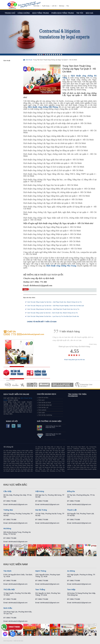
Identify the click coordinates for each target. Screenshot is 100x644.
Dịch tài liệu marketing (45, 415)
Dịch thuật (29, 60)
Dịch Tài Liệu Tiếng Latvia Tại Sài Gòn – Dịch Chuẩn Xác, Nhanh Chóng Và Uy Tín (53, 313)
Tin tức (80, 13)
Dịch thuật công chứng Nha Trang (61, 266)
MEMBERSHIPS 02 (16, 385)
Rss (68, 6)
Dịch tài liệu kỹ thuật (45, 403)
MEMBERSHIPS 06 (62, 385)
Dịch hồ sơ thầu (43, 398)
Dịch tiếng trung (41, 13)
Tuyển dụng (46, 6)
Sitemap (61, 6)
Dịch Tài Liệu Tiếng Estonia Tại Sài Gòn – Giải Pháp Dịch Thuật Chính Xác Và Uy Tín (53, 309)
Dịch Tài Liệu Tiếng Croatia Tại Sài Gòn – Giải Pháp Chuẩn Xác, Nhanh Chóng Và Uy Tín (55, 302)
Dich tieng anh (12, 5)
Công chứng (24, 13)
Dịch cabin (42, 413)
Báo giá (89, 13)
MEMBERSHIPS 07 (84, 385)
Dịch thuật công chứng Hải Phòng (43, 107)
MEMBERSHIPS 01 (8, 385)
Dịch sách (42, 400)
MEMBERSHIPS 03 (23, 385)
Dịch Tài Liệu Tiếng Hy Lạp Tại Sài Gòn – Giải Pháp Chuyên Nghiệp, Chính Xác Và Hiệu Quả (56, 306)
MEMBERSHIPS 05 (44, 385)
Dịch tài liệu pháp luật (45, 405)
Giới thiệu (36, 6)
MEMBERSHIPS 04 (32, 385)
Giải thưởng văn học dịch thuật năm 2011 (53, 427)
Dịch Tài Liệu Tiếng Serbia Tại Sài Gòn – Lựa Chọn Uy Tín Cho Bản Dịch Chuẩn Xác (53, 316)
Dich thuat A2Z (8, 641)
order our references (38, 373)
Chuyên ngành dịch (47, 394)
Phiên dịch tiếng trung (63, 13)
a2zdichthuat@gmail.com (33, 334)
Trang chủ (10, 13)
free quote (15, 373)
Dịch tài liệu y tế (43, 407)
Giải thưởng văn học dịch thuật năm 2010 (53, 435)
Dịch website (42, 410)
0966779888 (14, 627)
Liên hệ (54, 6)
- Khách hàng (92, 344)
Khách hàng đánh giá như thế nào (75, 360)
